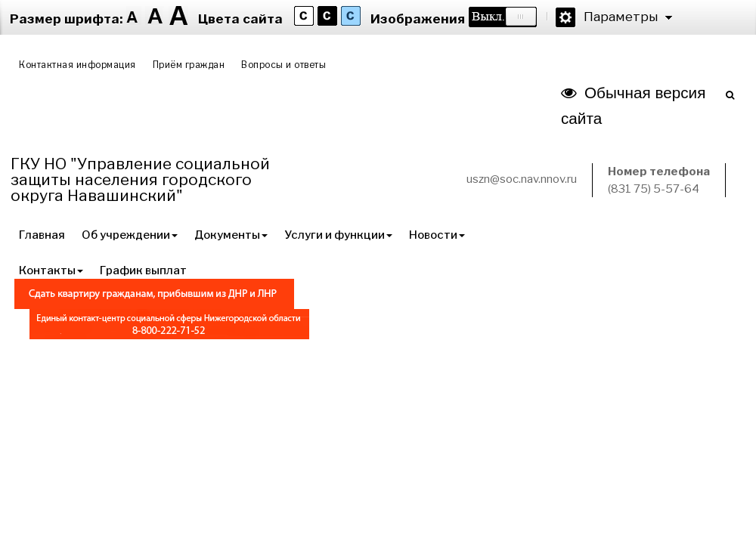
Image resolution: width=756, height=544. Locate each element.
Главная (42, 235)
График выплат (143, 270)
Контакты (51, 270)
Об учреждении (130, 235)
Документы (231, 235)
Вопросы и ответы (283, 65)
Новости (437, 235)
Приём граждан (189, 65)
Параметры (621, 17)
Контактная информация (77, 65)
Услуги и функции (338, 235)
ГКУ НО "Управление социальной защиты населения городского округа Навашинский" (140, 179)
